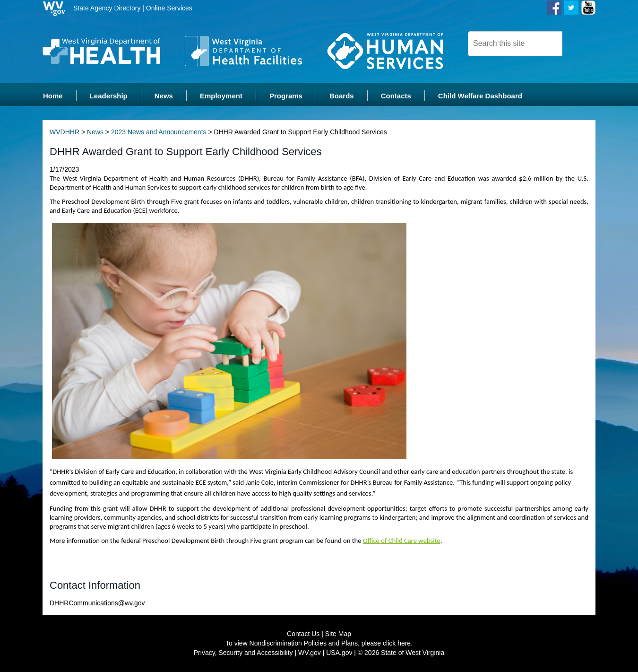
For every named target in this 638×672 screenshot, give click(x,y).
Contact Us (303, 634)
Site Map (338, 634)
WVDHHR (65, 132)
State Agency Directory (107, 8)
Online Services (169, 8)
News (95, 132)
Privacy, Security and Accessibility (243, 653)
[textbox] (515, 44)
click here (397, 644)
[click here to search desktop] (578, 43)
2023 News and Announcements (159, 132)
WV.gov (310, 653)
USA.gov (339, 653)
